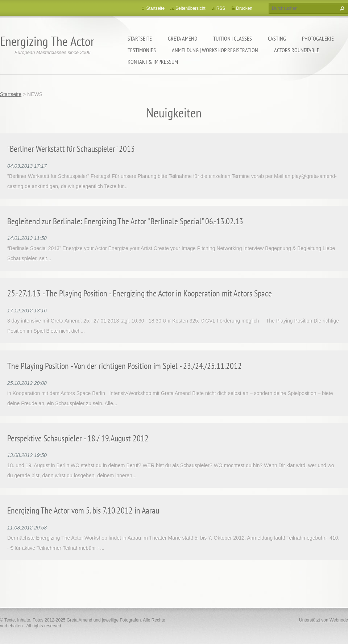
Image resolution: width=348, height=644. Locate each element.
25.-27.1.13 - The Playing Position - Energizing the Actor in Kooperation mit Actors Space (140, 293)
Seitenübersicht (190, 8)
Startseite (140, 38)
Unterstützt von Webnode (324, 620)
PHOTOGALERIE (318, 38)
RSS (221, 8)
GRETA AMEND (183, 38)
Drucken (244, 8)
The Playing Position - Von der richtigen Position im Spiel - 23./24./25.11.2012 (125, 366)
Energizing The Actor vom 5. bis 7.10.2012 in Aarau (83, 510)
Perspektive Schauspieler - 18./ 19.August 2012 (78, 438)
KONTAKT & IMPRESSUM (153, 62)
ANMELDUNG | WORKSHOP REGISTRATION (215, 50)
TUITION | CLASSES (233, 38)
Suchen (341, 8)
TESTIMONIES (142, 50)
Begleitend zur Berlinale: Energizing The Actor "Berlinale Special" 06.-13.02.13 (125, 221)
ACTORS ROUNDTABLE (297, 50)
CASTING (277, 38)
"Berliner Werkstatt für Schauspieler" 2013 (71, 149)
